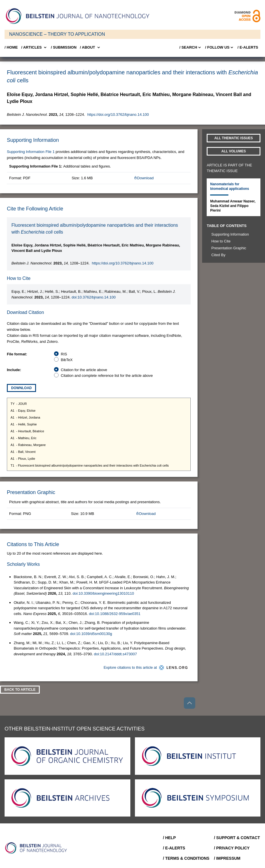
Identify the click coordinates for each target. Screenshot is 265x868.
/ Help (169, 838)
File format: (17, 354)
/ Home (11, 47)
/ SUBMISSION (64, 47)
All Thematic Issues (234, 138)
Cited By (218, 255)
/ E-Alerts (248, 47)
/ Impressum (227, 858)
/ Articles (34, 47)
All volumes (234, 151)
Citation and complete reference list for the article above (107, 376)
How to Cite (221, 241)
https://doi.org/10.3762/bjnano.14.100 (118, 115)
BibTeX (67, 360)
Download (144, 178)
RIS (64, 354)
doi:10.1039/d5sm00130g (91, 634)
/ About (90, 47)
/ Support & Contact (237, 838)
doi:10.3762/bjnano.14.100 (93, 297)
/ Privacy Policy (232, 848)
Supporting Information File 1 (31, 152)
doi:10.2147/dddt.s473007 (115, 654)
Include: (14, 370)
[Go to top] (190, 703)
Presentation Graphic (229, 248)
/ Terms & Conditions (186, 858)
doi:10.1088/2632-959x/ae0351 (115, 614)
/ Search (190, 47)
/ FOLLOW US (220, 47)
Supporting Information (230, 234)
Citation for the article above (84, 370)
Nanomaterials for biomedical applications (230, 186)
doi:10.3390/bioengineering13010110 (103, 593)
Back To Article (20, 690)
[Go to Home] (38, 848)
